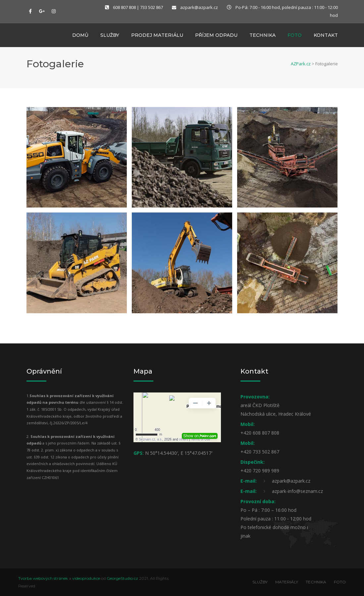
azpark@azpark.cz (199, 7)
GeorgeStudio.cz (122, 578)
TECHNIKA (316, 582)
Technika (262, 36)
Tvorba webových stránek (43, 578)
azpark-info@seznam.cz (297, 491)
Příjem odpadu (216, 36)
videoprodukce (86, 578)
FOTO (340, 582)
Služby (110, 36)
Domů (80, 36)
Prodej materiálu (157, 36)
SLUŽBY (260, 582)
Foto (295, 36)
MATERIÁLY (287, 582)
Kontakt (326, 36)
